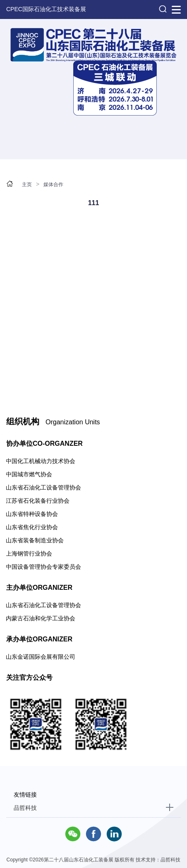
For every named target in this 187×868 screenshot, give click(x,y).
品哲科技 (25, 808)
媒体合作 (53, 184)
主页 (27, 184)
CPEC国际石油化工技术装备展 (46, 9)
